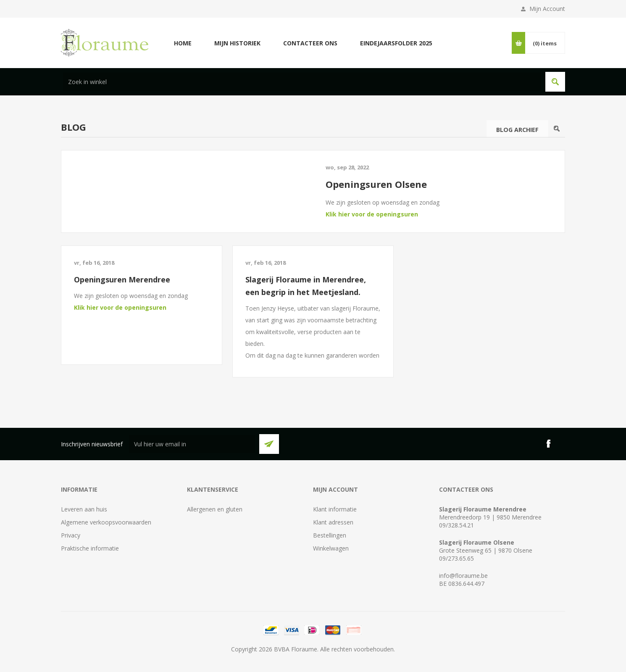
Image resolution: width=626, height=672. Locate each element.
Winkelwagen (331, 548)
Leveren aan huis (84, 509)
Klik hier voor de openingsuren (372, 214)
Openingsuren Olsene (376, 184)
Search (557, 129)
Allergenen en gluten (215, 509)
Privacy (71, 535)
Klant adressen (333, 522)
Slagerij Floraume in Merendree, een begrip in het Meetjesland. (306, 286)
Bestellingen (330, 535)
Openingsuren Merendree (122, 279)
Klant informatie (335, 509)
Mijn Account (547, 9)
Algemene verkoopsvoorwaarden (106, 522)
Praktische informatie (90, 548)
